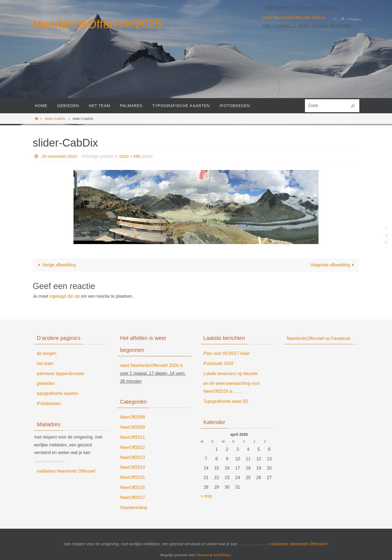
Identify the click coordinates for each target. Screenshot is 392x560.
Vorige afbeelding (56, 265)
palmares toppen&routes (60, 374)
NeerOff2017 (132, 497)
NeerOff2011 (132, 437)
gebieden (46, 383)
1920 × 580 (131, 156)
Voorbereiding (134, 508)
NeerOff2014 (132, 467)
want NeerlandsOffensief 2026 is (294, 18)
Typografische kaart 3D (226, 401)
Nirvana (203, 555)
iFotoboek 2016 (218, 363)
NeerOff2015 (132, 477)
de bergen (47, 353)
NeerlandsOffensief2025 (97, 24)
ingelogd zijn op (64, 296)
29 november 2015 (60, 156)
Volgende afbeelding (333, 265)
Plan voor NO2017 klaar (227, 353)
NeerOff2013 (132, 457)
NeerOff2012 (132, 447)
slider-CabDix (55, 119)
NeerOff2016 (132, 487)
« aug (206, 496)
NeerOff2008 (132, 417)
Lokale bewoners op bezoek (230, 374)
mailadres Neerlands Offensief (66, 471)
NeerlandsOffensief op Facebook (318, 338)
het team (45, 363)
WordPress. (223, 555)
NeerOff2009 (132, 427)
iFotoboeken (49, 404)
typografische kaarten (58, 393)
